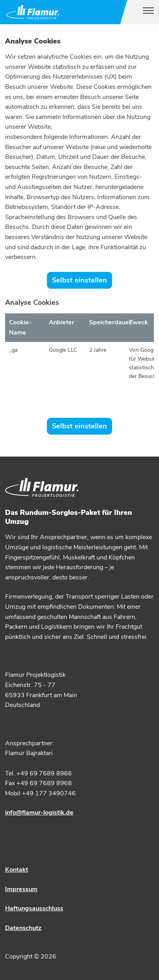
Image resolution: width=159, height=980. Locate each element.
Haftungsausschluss (34, 908)
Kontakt (17, 870)
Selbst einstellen (79, 280)
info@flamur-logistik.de (39, 813)
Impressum (21, 889)
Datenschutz (23, 928)
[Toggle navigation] (145, 12)
